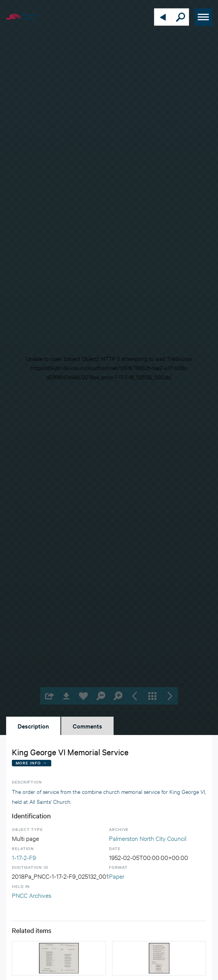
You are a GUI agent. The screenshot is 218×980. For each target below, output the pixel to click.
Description (33, 726)
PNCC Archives (32, 895)
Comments (87, 726)
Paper (117, 876)
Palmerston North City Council (148, 838)
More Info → (32, 763)
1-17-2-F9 (24, 857)
